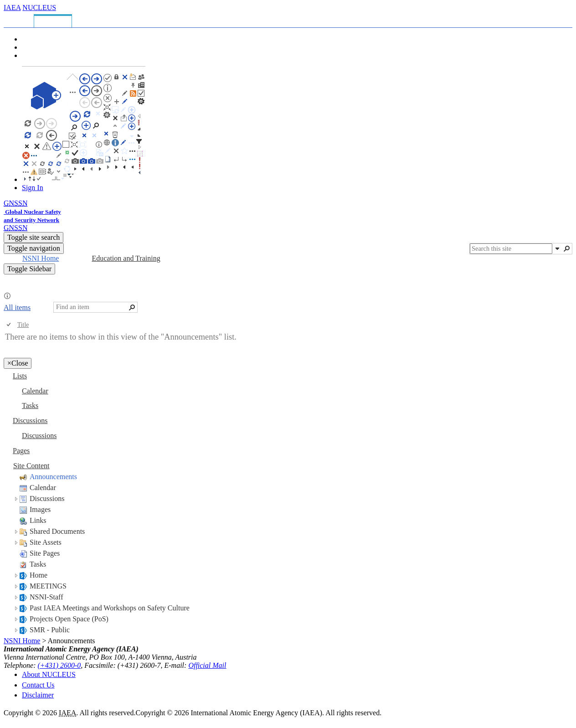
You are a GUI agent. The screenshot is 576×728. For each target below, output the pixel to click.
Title (23, 325)
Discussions (47, 498)
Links (38, 520)
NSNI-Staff (46, 597)
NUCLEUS (39, 8)
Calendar (43, 488)
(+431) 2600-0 (59, 665)
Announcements (53, 477)
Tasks (38, 564)
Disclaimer (38, 695)
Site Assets (46, 542)
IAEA (12, 8)
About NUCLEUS (49, 674)
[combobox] (511, 249)
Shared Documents (57, 531)
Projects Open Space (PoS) (69, 619)
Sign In (33, 188)
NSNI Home (22, 641)
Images (40, 509)
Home (39, 575)
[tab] (20, 19)
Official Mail (207, 665)
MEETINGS (48, 586)
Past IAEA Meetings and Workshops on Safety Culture (110, 608)
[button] (557, 248)
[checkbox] (9, 325)
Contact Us (38, 685)
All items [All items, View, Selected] (17, 307)
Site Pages (45, 553)
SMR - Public (50, 630)
